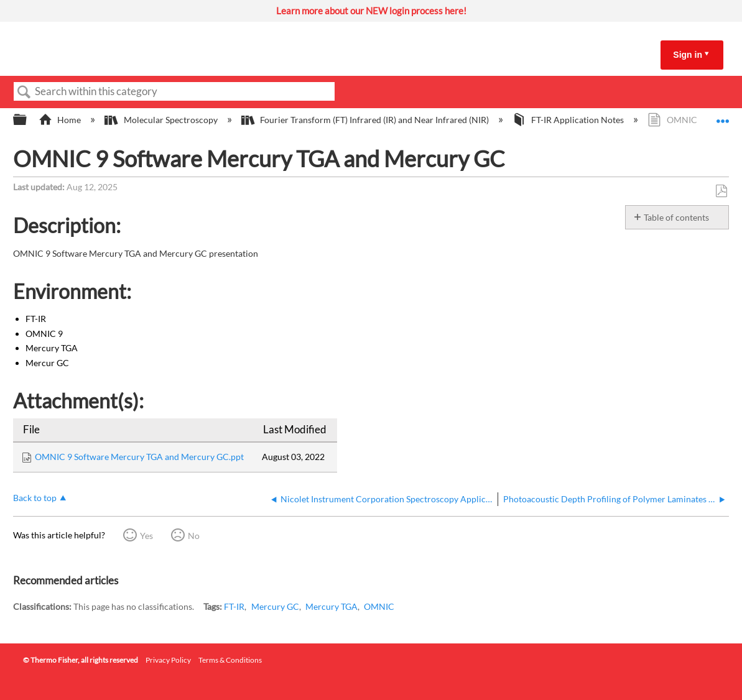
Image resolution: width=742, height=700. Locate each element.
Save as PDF (721, 191)
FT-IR (234, 606)
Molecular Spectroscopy (162, 120)
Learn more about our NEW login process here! (371, 11)
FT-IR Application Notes (569, 120)
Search (24, 92)
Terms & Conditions (230, 660)
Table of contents (676, 217)
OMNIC (379, 606)
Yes (146, 536)
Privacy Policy (168, 660)
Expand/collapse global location (723, 116)
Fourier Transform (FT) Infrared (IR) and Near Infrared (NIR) (366, 120)
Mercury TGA (332, 606)
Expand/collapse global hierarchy (28, 120)
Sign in (688, 55)
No (194, 536)
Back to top (35, 498)
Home (61, 120)
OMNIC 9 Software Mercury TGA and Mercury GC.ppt (139, 457)
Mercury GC (275, 606)
